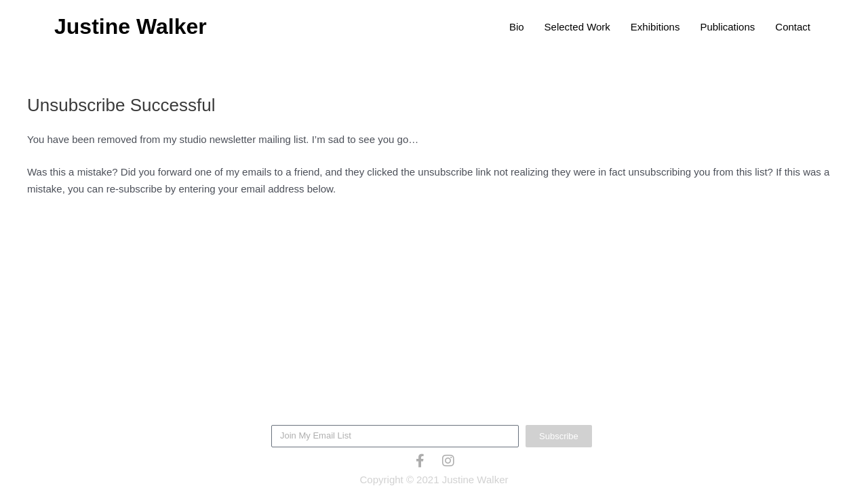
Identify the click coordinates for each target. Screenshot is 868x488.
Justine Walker (131, 26)
